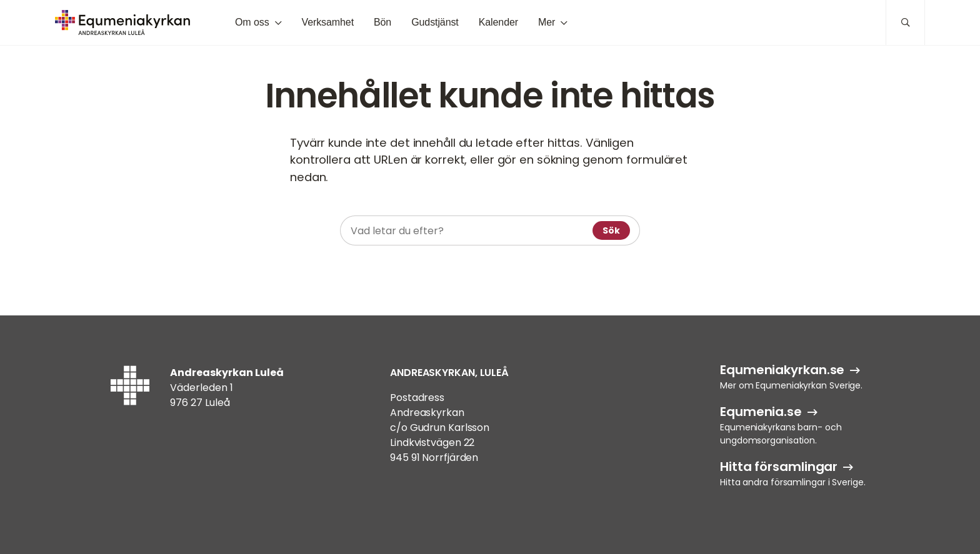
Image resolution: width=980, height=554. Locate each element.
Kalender (498, 22)
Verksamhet (327, 22)
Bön (382, 22)
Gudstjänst (435, 22)
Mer (547, 22)
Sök (611, 230)
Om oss (252, 22)
